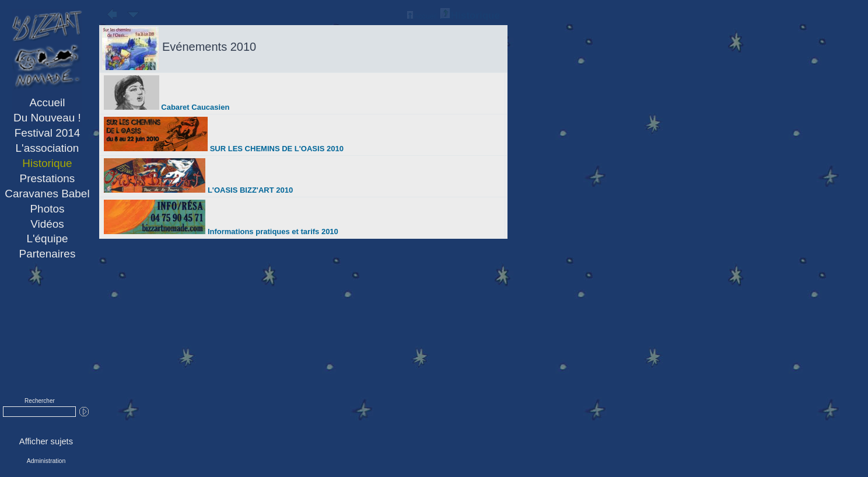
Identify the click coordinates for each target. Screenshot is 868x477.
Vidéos (47, 224)
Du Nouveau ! (47, 118)
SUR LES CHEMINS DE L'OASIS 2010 (224, 149)
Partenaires (48, 254)
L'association (48, 148)
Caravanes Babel (47, 194)
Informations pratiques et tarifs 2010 (221, 231)
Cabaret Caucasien (167, 107)
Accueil (47, 102)
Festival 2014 (48, 133)
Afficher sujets (46, 441)
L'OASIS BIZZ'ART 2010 (198, 190)
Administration (46, 461)
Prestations (48, 178)
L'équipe (47, 239)
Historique (47, 163)
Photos (47, 209)
